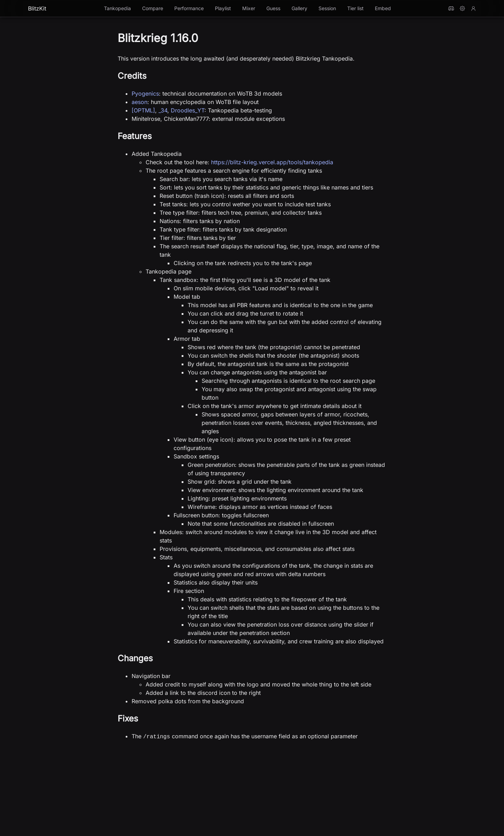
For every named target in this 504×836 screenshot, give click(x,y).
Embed (383, 8)
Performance (189, 8)
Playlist (223, 8)
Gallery (299, 8)
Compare (153, 8)
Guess (273, 8)
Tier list (355, 8)
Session (327, 8)
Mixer (249, 8)
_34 (163, 110)
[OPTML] (143, 110)
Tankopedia (117, 8)
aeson (139, 102)
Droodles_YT (188, 110)
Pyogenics (145, 94)
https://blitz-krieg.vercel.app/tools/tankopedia (272, 162)
